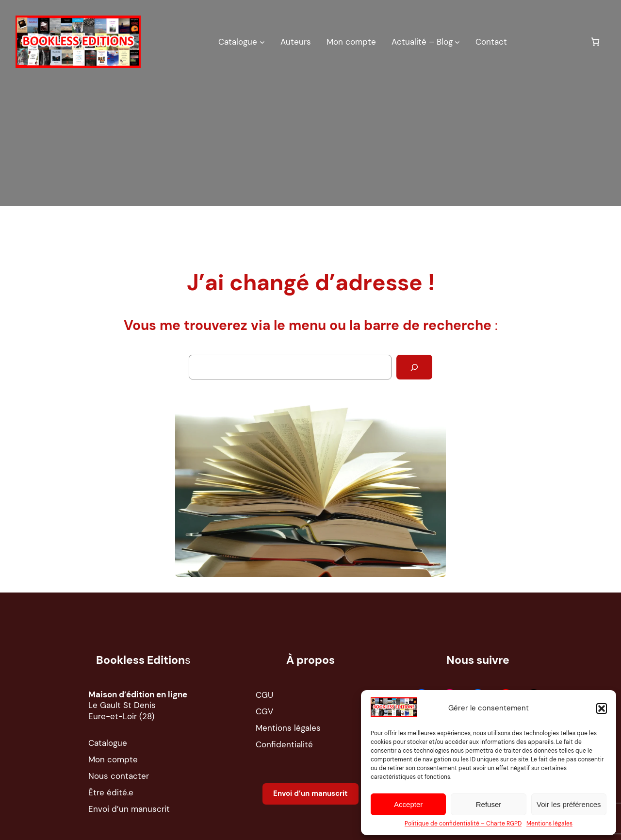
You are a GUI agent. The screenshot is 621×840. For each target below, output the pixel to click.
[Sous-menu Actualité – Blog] (457, 41)
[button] (602, 708)
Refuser (489, 804)
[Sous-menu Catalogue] (262, 41)
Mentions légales (549, 824)
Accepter (408, 804)
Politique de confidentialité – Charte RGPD (463, 824)
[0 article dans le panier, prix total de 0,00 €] (595, 41)
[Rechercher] (414, 367)
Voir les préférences (569, 804)
